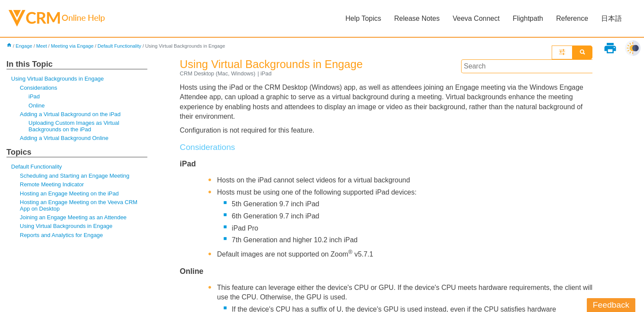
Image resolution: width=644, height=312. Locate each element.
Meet (42, 46)
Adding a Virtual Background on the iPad (70, 114)
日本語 (611, 18)
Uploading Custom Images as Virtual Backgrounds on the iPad (74, 126)
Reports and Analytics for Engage (62, 236)
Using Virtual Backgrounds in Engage (58, 79)
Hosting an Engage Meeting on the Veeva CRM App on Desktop (79, 206)
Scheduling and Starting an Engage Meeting (75, 176)
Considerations (39, 88)
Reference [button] (572, 18)
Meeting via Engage (73, 46)
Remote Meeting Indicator (52, 185)
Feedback (611, 305)
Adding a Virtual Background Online (64, 138)
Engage (24, 46)
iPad (34, 97)
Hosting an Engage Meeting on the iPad (70, 194)
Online (37, 106)
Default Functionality (120, 46)
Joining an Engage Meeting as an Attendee (73, 218)
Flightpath (528, 18)
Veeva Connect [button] (476, 18)
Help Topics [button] (363, 18)
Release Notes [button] (417, 18)
